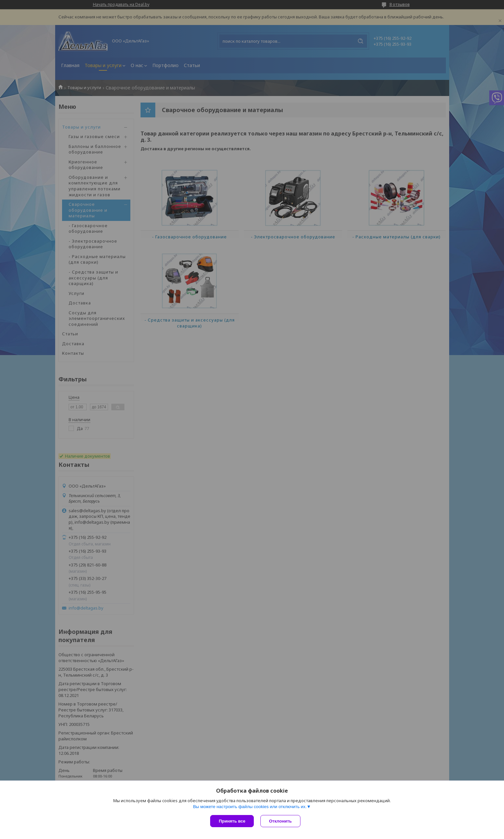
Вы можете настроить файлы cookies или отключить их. (250, 807)
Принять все (232, 821)
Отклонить (280, 821)
